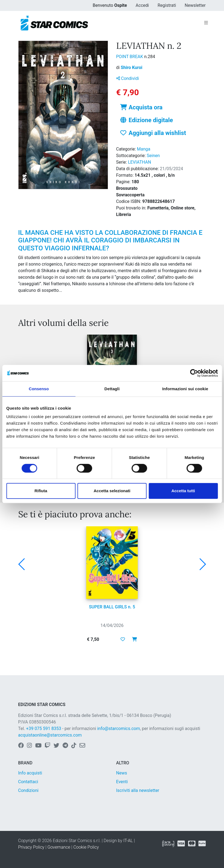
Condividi (128, 78)
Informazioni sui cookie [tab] (185, 389)
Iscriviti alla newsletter (138, 790)
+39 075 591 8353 (44, 729)
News (122, 773)
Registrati (167, 5)
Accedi (142, 5)
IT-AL (128, 841)
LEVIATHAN (139, 162)
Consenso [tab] (39, 389)
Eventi (122, 782)
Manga (144, 149)
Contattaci (28, 782)
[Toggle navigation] (206, 23)
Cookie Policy (86, 847)
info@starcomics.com (119, 729)
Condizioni (28, 790)
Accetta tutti (183, 491)
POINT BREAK (130, 57)
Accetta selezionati (112, 491)
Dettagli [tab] (112, 389)
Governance (59, 847)
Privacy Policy (31, 847)
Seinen (153, 156)
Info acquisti (30, 773)
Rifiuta (41, 491)
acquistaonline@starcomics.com (50, 735)
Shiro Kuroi (131, 67)
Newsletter (195, 5)
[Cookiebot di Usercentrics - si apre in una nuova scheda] (194, 373)
